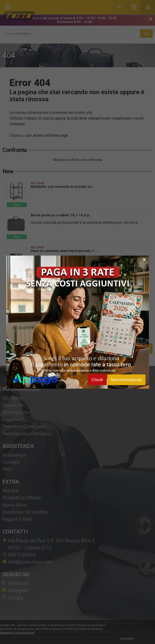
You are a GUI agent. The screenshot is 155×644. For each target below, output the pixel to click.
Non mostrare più (126, 380)
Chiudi (97, 380)
